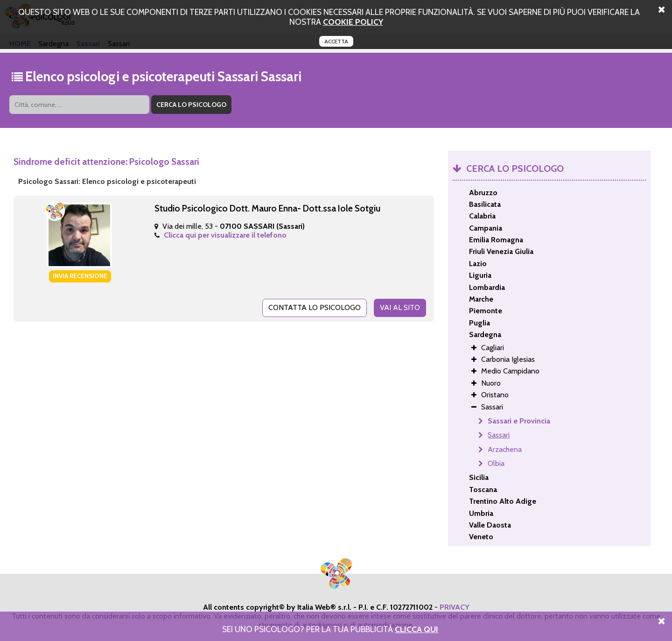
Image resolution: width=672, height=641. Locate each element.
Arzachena (505, 449)
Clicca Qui (416, 629)
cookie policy (353, 22)
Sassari (499, 435)
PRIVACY (455, 607)
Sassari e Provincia (519, 421)
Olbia (496, 463)
